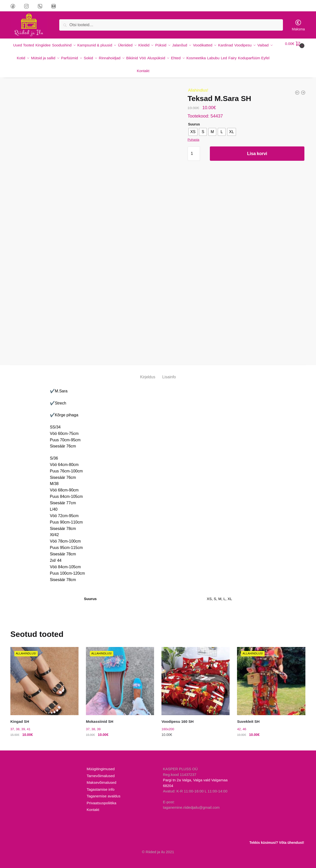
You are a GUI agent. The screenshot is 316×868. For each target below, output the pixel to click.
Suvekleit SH (248, 713)
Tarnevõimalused (101, 767)
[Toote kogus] (194, 145)
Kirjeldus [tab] (148, 368)
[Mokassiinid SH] (120, 672)
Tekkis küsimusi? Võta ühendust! (277, 843)
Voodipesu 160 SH (178, 713)
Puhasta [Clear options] (194, 131)
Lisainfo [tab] (169, 368)
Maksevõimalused (101, 774)
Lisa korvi (257, 145)
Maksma (298, 25)
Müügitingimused (101, 760)
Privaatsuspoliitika (101, 794)
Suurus (194, 115)
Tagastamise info (101, 780)
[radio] (193, 123)
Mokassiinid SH (100, 713)
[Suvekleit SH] (271, 672)
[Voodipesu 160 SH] (196, 672)
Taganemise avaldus (104, 787)
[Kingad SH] (44, 672)
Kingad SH (20, 713)
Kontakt (93, 801)
